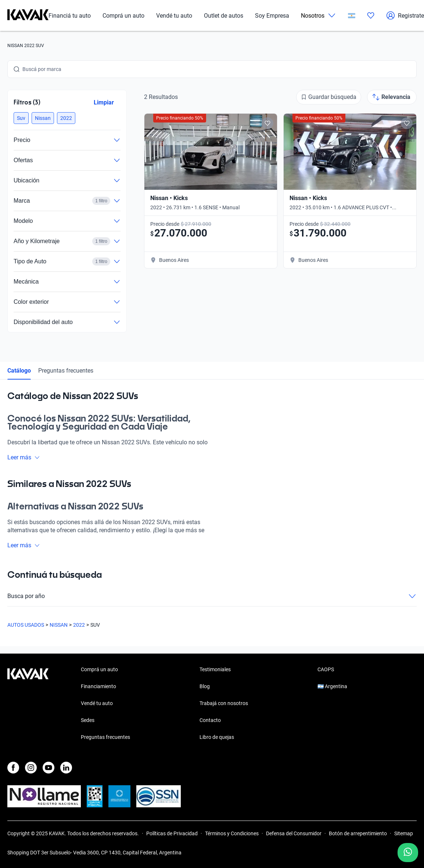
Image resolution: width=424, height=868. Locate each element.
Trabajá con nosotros (224, 703)
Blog (205, 686)
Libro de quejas (217, 737)
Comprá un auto (123, 16)
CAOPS (326, 669)
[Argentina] (352, 16)
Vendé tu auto (174, 16)
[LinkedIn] (66, 768)
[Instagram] (31, 768)
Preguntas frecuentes (66, 371)
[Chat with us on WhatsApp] (408, 853)
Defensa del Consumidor (294, 833)
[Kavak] (28, 15)
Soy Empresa (272, 16)
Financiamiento (98, 686)
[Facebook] (13, 768)
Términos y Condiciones (232, 833)
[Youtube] (48, 768)
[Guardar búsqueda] (329, 97)
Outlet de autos (224, 16)
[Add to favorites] (267, 123)
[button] (21, 118)
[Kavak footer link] (28, 704)
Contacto (210, 720)
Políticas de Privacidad (172, 833)
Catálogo (19, 371)
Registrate (405, 15)
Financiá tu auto (70, 16)
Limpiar (104, 102)
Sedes (88, 720)
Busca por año (212, 596)
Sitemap (404, 833)
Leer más (24, 457)
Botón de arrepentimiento (358, 833)
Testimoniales (215, 669)
